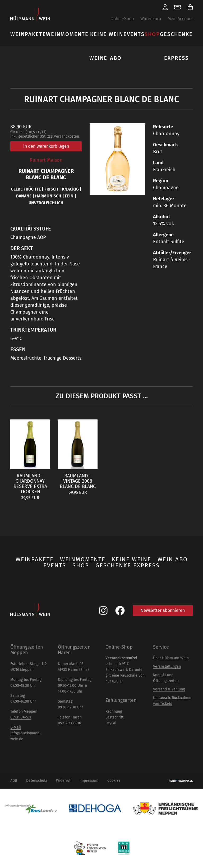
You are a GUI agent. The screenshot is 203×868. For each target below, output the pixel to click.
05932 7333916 (69, 723)
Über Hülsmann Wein (171, 658)
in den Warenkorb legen (46, 146)
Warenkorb (151, 19)
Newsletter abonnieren (163, 610)
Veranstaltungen (167, 666)
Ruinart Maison (46, 160)
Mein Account (180, 19)
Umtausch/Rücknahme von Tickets (172, 701)
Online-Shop (122, 19)
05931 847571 (21, 717)
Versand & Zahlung (169, 689)
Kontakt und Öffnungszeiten (166, 678)
